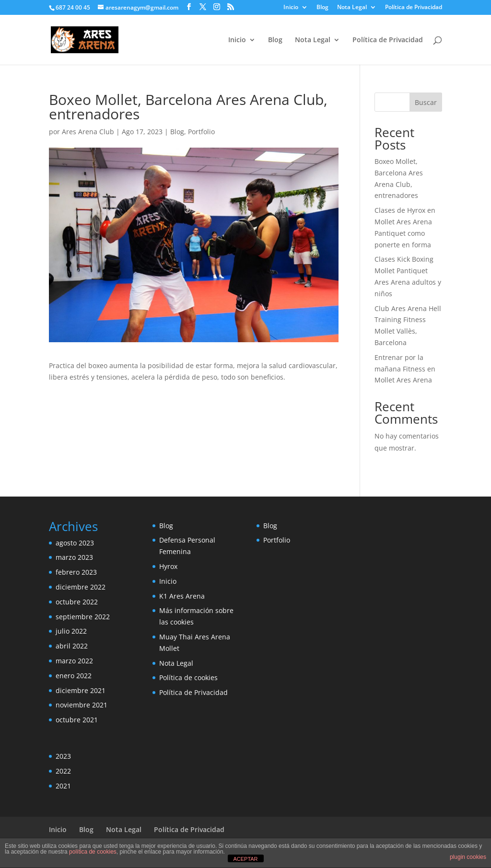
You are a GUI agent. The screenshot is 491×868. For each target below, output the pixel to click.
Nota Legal (352, 8)
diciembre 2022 (81, 587)
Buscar (426, 102)
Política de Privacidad (414, 8)
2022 (63, 771)
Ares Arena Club (88, 132)
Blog (322, 8)
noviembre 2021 (82, 705)
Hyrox (168, 566)
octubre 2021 (77, 720)
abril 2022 (72, 646)
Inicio (291, 8)
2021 (63, 786)
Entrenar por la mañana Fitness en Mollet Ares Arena (405, 369)
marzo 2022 (74, 661)
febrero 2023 (76, 572)
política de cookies (93, 852)
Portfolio (201, 132)
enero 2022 (74, 676)
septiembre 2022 (83, 617)
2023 (63, 756)
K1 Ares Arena (182, 596)
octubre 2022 (77, 602)
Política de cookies (188, 677)
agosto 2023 (75, 543)
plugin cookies (468, 857)
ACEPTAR (245, 859)
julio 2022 (71, 631)
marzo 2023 (74, 557)
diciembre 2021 (81, 690)
